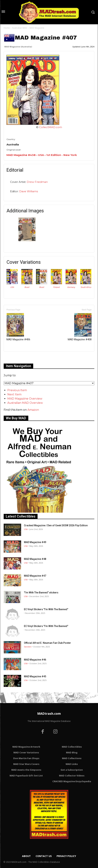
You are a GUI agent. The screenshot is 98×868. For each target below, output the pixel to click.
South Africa (86, 287)
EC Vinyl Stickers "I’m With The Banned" (46, 609)
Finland (56, 287)
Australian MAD (20, 28)
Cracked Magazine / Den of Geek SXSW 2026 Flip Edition (56, 525)
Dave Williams (29, 191)
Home (7, 28)
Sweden (28, 647)
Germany (71, 287)
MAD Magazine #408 (80, 327)
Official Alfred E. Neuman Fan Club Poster (47, 643)
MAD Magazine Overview (25, 399)
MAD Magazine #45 (35, 676)
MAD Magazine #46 (35, 660)
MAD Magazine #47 (35, 576)
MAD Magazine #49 (35, 542)
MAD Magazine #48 (35, 559)
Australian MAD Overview (25, 403)
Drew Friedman (37, 182)
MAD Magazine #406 (18, 327)
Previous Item (17, 390)
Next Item (14, 394)
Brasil (27, 287)
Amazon (33, 410)
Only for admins (16, 358)
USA (12, 287)
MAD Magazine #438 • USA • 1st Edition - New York (42, 155)
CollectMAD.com (51, 127)
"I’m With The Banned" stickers (41, 593)
